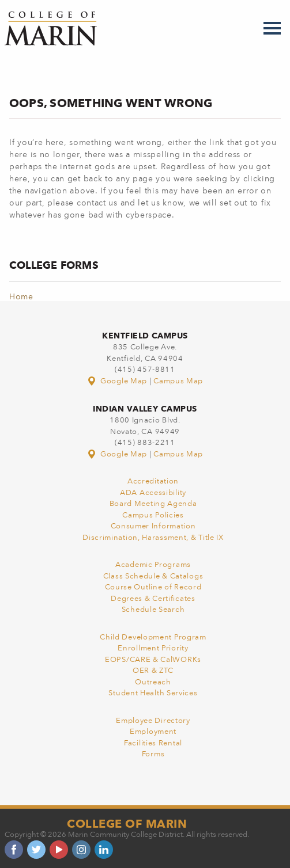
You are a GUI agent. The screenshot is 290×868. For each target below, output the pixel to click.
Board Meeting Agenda (153, 504)
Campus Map (178, 381)
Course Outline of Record (153, 587)
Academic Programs (153, 565)
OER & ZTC (153, 671)
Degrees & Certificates (153, 599)
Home (21, 297)
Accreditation (153, 481)
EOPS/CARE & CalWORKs (153, 660)
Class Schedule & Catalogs (153, 576)
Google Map (118, 381)
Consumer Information (153, 526)
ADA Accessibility (153, 493)
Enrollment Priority (153, 648)
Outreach (153, 682)
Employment (153, 732)
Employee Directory (153, 721)
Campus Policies (153, 515)
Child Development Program (153, 637)
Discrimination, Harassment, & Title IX (153, 538)
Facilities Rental (153, 743)
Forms (153, 754)
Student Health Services (153, 693)
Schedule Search (153, 610)
